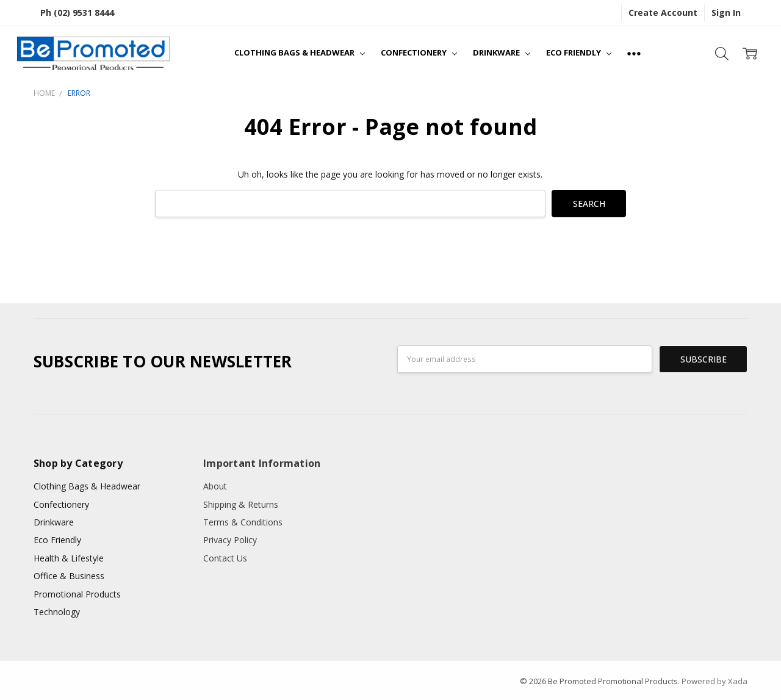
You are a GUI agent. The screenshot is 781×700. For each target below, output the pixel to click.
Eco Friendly (579, 52)
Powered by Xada (714, 681)
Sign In (726, 13)
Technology (57, 612)
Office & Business (69, 576)
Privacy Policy (230, 540)
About (215, 486)
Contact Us (225, 558)
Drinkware (502, 52)
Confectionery (419, 52)
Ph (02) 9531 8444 (77, 13)
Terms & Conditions (243, 522)
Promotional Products (77, 594)
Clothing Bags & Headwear (300, 52)
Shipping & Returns (241, 504)
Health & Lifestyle (69, 558)
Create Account (663, 13)
